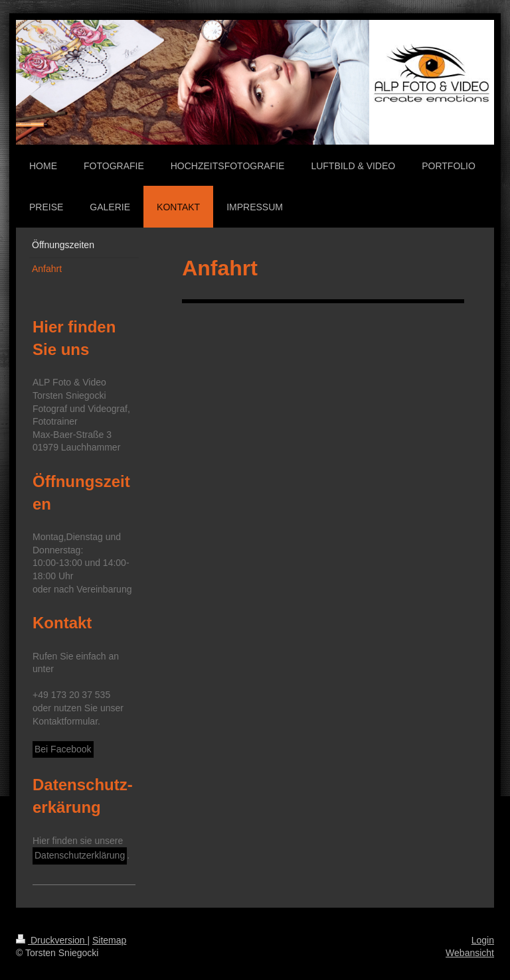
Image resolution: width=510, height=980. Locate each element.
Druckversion (51, 940)
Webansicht (470, 953)
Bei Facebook (63, 749)
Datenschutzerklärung (80, 855)
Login (483, 940)
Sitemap (109, 940)
